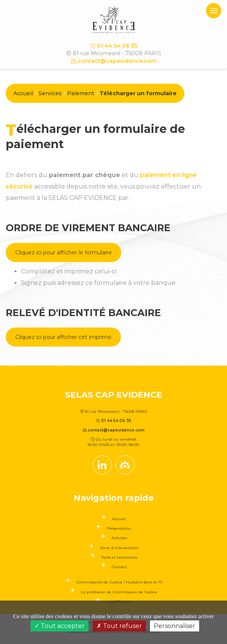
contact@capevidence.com (114, 61)
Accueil (23, 93)
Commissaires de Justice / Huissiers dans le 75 (119, 582)
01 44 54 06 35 (114, 46)
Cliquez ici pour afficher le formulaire (64, 252)
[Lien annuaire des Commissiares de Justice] (125, 465)
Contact (119, 567)
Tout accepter (60, 626)
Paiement (81, 93)
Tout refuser (119, 626)
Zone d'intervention (119, 548)
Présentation (119, 528)
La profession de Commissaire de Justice (119, 592)
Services (50, 93)
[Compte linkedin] (102, 465)
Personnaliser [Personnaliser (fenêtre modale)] (175, 626)
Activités (119, 538)
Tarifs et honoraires (119, 557)
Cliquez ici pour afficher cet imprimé (63, 337)
